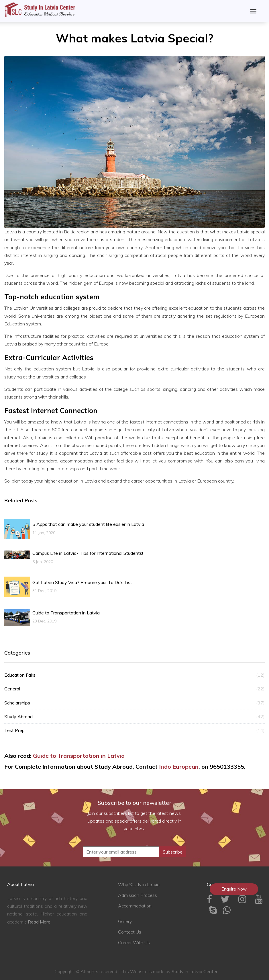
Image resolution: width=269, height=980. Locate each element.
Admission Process (138, 895)
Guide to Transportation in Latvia (79, 756)
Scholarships (134, 703)
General (134, 689)
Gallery (125, 921)
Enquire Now (234, 889)
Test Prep (134, 730)
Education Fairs (134, 675)
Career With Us (134, 942)
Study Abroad (134, 717)
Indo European (179, 767)
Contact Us (130, 932)
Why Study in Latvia (139, 885)
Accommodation (135, 906)
